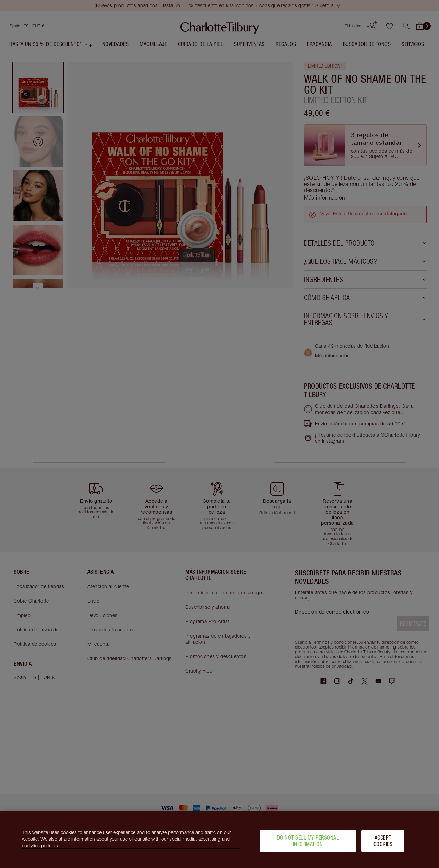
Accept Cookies (383, 841)
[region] (219, 840)
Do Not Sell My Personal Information (308, 841)
